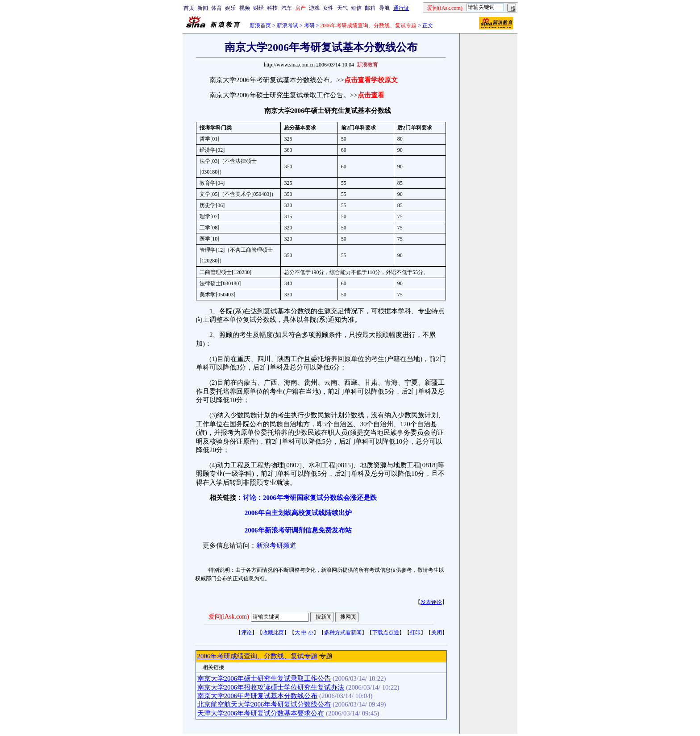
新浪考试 (287, 25)
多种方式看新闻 (343, 632)
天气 (342, 8)
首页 (189, 8)
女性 (328, 8)
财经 (258, 8)
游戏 (314, 8)
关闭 (437, 632)
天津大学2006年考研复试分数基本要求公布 (261, 713)
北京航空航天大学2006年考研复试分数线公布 (264, 704)
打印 (415, 632)
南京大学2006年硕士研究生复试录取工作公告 (264, 678)
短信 (356, 8)
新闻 (203, 8)
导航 (384, 8)
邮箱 (370, 8)
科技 (272, 8)
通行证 (401, 8)
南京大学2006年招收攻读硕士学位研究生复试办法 (271, 687)
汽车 (287, 8)
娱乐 (230, 8)
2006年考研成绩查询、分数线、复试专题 (258, 656)
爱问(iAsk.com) (229, 617)
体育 (217, 8)
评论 (246, 632)
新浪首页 (260, 25)
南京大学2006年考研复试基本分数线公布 (258, 696)
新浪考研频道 (276, 545)
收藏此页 (273, 632)
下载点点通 (386, 632)
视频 (245, 8)
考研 (309, 25)
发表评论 (431, 602)
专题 (325, 656)
